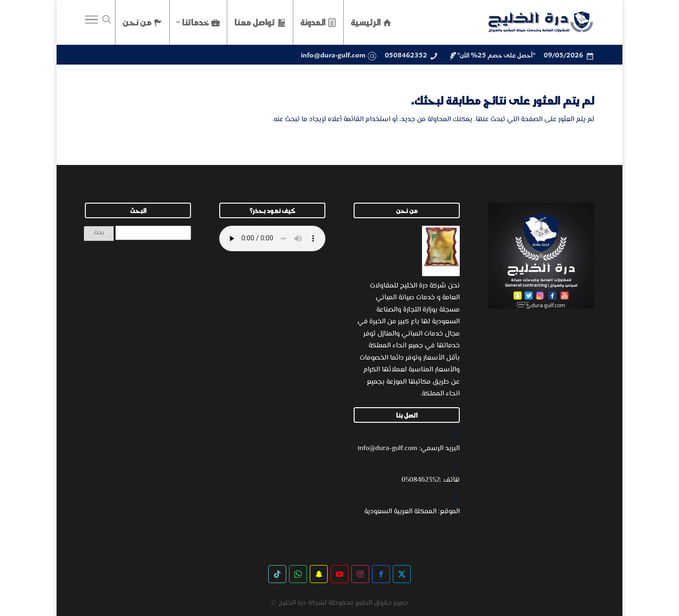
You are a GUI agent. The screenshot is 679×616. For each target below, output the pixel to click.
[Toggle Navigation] (91, 22)
